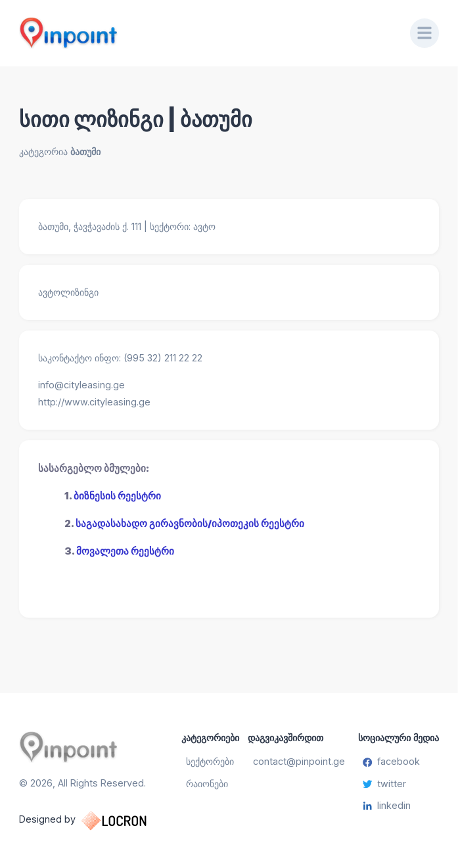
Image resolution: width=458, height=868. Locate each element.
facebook (391, 761)
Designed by (96, 821)
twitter (384, 784)
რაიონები (207, 784)
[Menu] (424, 33)
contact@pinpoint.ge (299, 761)
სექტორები (210, 761)
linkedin (387, 805)
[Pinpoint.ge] (205, 33)
